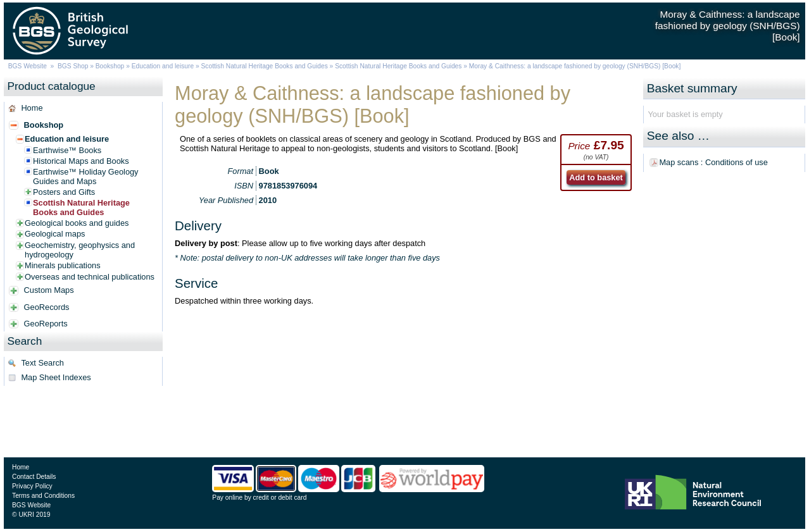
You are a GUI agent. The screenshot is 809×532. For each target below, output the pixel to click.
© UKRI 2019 (31, 515)
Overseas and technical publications (90, 277)
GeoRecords (47, 307)
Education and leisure (163, 66)
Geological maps (55, 234)
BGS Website (28, 66)
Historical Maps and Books (81, 161)
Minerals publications (63, 265)
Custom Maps (49, 290)
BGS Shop (73, 66)
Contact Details (34, 477)
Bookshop (110, 66)
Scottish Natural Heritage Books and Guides (265, 66)
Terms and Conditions (43, 496)
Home (32, 108)
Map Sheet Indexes (56, 377)
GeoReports (46, 324)
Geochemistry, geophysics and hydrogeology (80, 250)
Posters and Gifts (64, 192)
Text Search (42, 363)
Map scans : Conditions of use (713, 162)
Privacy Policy (32, 486)
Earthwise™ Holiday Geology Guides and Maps (85, 176)
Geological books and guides (77, 223)
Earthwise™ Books (67, 150)
